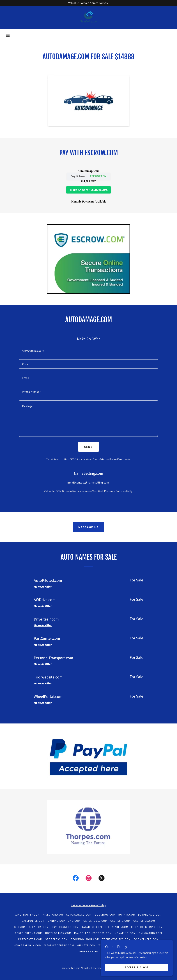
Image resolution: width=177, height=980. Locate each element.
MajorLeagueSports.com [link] (93, 933)
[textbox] (88, 350)
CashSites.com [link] (144, 921)
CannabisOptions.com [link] (64, 921)
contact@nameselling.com (92, 482)
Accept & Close (137, 967)
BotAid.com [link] (127, 915)
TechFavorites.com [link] (117, 939)
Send (88, 447)
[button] (8, 35)
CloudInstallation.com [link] (32, 927)
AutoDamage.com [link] (79, 915)
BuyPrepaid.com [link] (150, 915)
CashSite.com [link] (120, 921)
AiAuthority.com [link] (28, 915)
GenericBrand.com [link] (29, 933)
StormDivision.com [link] (85, 939)
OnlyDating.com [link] (150, 933)
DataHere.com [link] (92, 927)
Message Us (89, 527)
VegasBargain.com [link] (28, 945)
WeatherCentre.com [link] (59, 945)
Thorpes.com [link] (88, 951)
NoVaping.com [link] (125, 933)
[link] (88, 17)
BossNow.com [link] (105, 915)
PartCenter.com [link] (30, 939)
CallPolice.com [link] (33, 921)
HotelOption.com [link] (58, 933)
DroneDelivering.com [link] (147, 927)
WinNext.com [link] (86, 945)
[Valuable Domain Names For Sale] (88, 3)
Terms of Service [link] (117, 459)
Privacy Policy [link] (99, 459)
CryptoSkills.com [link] (65, 927)
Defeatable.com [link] (117, 927)
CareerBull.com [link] (95, 921)
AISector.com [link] (53, 915)
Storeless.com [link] (57, 939)
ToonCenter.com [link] (146, 939)
